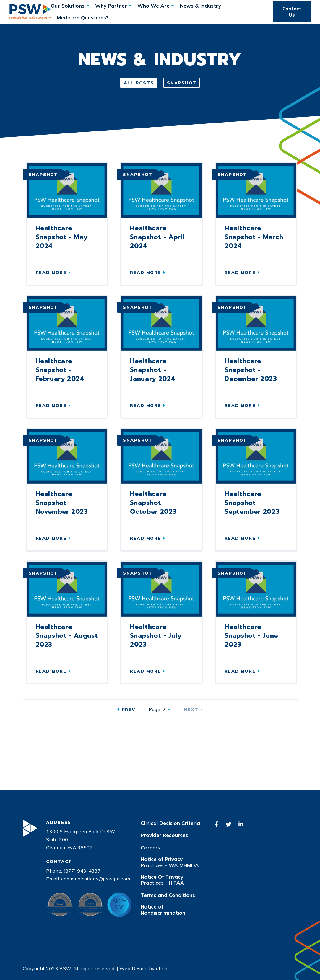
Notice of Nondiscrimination (163, 910)
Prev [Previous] (129, 710)
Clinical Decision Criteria (170, 823)
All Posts (139, 83)
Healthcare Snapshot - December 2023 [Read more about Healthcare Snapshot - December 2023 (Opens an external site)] (251, 370)
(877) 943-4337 (82, 871)
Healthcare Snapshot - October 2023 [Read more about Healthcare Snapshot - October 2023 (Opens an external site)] (153, 503)
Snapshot (182, 83)
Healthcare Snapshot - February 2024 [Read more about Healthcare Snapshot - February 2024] (60, 370)
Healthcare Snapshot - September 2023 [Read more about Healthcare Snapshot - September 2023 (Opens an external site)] (252, 503)
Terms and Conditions (168, 895)
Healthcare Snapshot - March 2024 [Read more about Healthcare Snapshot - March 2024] (254, 237)
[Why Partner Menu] (130, 6)
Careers (150, 848)
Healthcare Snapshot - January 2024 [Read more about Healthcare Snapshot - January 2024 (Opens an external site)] (153, 370)
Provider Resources (164, 835)
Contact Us (292, 12)
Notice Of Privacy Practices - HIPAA (162, 880)
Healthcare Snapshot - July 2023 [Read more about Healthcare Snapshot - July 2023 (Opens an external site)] (156, 636)
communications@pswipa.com (96, 879)
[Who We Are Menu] (173, 6)
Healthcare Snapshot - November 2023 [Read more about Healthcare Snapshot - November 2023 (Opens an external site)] (62, 503)
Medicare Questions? (83, 18)
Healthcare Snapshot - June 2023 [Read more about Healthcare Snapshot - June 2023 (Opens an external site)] (251, 636)
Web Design (133, 968)
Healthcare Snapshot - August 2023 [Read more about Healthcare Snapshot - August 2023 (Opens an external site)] (67, 636)
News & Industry (201, 6)
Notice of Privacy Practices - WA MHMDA (170, 862)
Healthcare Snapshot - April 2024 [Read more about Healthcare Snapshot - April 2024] (157, 237)
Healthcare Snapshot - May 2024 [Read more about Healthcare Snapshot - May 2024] (62, 237)
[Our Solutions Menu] (88, 6)
